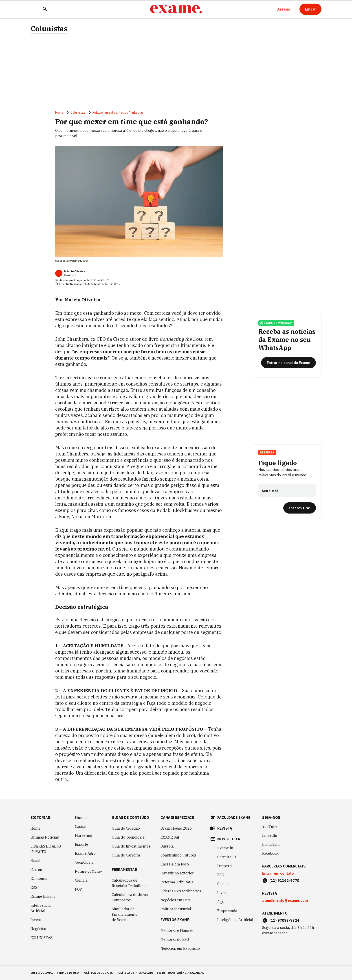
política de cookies (98, 973)
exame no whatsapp (276, 323)
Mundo (81, 817)
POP (78, 889)
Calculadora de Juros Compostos (130, 897)
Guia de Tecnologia (128, 837)
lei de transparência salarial (180, 973)
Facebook (270, 853)
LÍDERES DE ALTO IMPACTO (46, 849)
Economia (39, 878)
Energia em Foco (175, 864)
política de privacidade (135, 973)
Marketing (84, 835)
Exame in (225, 848)
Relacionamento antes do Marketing (118, 113)
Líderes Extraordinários (181, 891)
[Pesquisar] (45, 9)
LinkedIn (270, 835)
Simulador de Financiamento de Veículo (125, 914)
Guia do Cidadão (126, 828)
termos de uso (68, 973)
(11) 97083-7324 (284, 920)
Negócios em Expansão (180, 948)
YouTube (270, 826)
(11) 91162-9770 (284, 880)
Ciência (81, 880)
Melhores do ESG (175, 939)
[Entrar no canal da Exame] (288, 363)
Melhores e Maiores (177, 930)
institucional (42, 973)
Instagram (271, 844)
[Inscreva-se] (300, 508)
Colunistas (49, 29)
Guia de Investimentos (131, 846)
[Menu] (34, 9)
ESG (34, 887)
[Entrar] (310, 9)
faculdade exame (234, 817)
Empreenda (227, 911)
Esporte (82, 844)
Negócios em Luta (176, 900)
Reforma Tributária (177, 882)
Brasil (35, 861)
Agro (221, 902)
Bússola (167, 846)
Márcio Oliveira (75, 271)
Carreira (38, 869)
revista (225, 828)
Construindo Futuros (178, 855)
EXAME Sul (170, 837)
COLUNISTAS (41, 938)
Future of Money (89, 871)
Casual (81, 826)
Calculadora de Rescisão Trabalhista (130, 883)
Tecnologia (84, 862)
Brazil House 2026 (176, 828)
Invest (36, 920)
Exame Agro (85, 853)
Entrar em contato (278, 873)
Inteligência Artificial (41, 908)
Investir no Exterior (177, 873)
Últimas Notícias (45, 837)
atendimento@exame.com (285, 900)
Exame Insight (43, 896)
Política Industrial (176, 909)
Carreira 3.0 (227, 857)
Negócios (38, 929)
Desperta (267, 452)
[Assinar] (284, 9)
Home (59, 113)
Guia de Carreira (126, 855)
